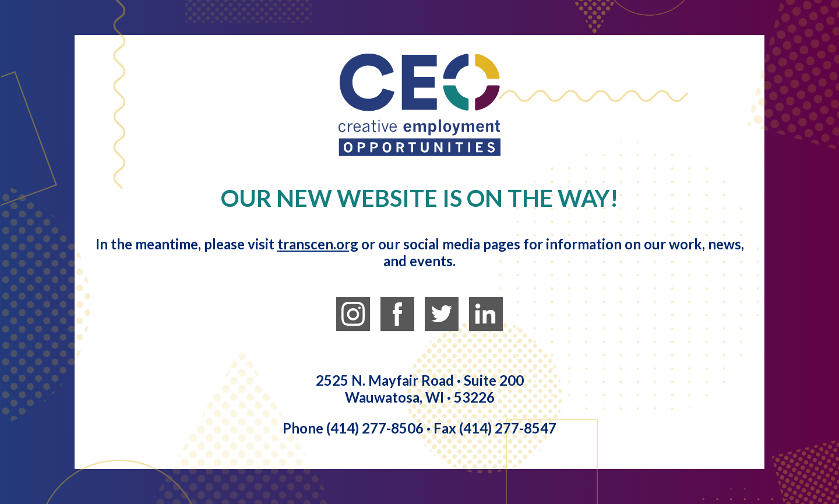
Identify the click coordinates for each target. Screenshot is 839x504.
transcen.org (318, 244)
